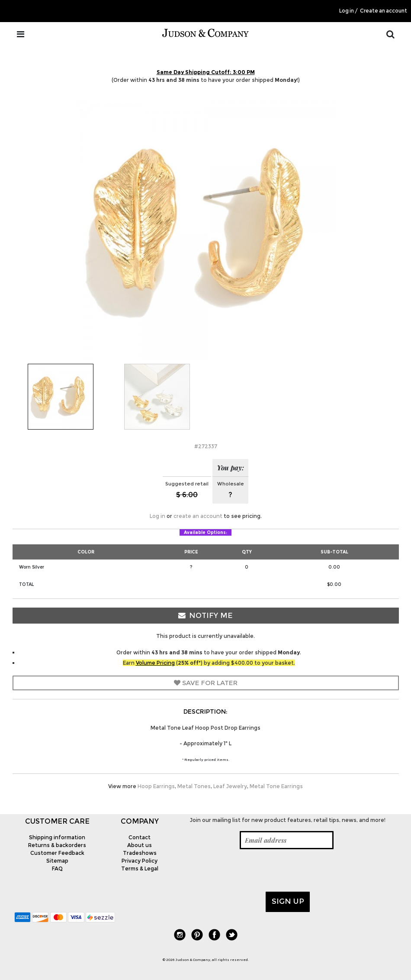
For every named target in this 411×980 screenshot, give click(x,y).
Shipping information (57, 837)
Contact (140, 837)
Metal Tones (194, 786)
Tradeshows (140, 853)
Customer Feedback (57, 853)
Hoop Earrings (156, 786)
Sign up (288, 901)
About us (140, 845)
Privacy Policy (140, 861)
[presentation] (245, 870)
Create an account (384, 11)
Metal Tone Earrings (276, 786)
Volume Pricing (155, 663)
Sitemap (57, 861)
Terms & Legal (140, 868)
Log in (347, 11)
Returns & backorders (57, 845)
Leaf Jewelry (230, 786)
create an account (198, 516)
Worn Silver (32, 567)
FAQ (57, 868)
